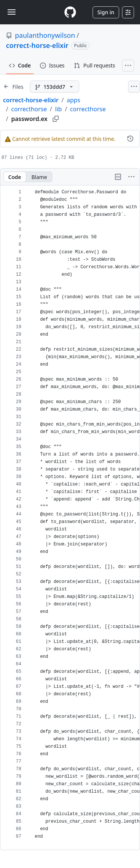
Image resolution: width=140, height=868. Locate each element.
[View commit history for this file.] (130, 139)
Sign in (106, 12)
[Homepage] (70, 12)
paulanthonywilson (45, 35)
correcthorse (29, 109)
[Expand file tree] (13, 87)
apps (74, 100)
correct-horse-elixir (37, 45)
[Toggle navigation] (12, 12)
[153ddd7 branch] (55, 87)
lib (59, 109)
